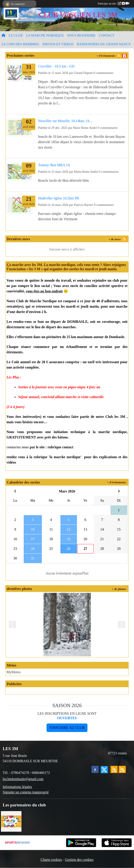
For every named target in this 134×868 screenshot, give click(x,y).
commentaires (105, 73)
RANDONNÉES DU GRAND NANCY (104, 44)
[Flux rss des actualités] (114, 769)
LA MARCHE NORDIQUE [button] (45, 35)
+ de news (115, 239)
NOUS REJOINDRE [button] (81, 35)
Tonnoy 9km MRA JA (54, 165)
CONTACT (107, 35)
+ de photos (119, 589)
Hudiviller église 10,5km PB (58, 198)
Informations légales (17, 787)
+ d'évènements (106, 56)
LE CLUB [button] (16, 35)
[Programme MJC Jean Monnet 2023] (11, 821)
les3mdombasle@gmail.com (23, 779)
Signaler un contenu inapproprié (26, 792)
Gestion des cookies (79, 860)
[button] (13, 625)
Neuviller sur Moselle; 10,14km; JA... (65, 121)
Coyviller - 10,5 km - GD (56, 66)
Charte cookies (51, 860)
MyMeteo (14, 672)
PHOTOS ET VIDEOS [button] (58, 44)
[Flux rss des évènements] (122, 769)
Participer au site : (113, 4)
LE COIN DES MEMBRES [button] (20, 44)
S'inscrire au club (67, 728)
